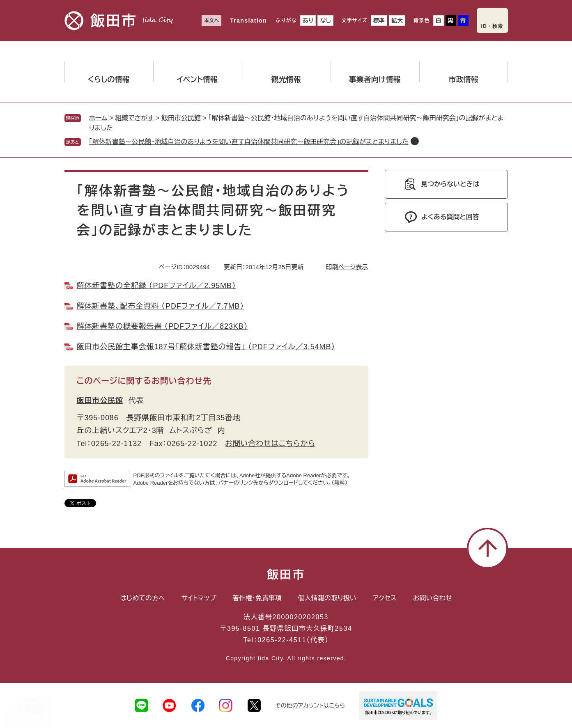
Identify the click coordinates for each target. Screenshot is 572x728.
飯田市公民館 (181, 118)
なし (325, 21)
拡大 (397, 21)
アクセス (385, 598)
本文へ (211, 21)
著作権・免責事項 (257, 598)
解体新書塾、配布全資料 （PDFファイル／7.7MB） (161, 306)
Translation (248, 21)
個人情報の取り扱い (327, 598)
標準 (379, 21)
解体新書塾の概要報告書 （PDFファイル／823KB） (162, 326)
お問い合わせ (433, 598)
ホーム (98, 118)
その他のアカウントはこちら (310, 705)
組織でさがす (134, 118)
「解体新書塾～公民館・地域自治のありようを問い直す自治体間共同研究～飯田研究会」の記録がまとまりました (249, 142)
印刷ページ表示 (347, 267)
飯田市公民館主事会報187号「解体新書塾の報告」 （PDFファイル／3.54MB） (206, 347)
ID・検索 (492, 26)
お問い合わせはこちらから (270, 444)
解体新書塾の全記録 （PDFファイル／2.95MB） (156, 286)
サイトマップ (199, 598)
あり (308, 21)
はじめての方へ (142, 598)
